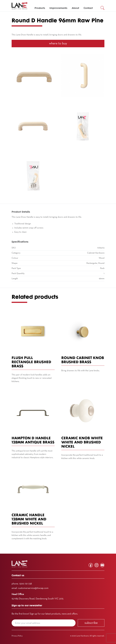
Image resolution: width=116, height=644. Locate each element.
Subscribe (91, 623)
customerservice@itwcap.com (33, 588)
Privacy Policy (17, 636)
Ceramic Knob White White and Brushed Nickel (82, 443)
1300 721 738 (25, 584)
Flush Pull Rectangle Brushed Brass (31, 362)
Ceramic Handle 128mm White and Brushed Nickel (29, 519)
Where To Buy (58, 44)
